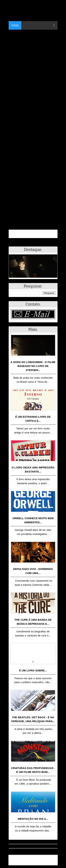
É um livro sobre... (33, 670)
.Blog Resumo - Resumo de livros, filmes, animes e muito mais (34, 859)
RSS (53, 863)
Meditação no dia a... (33, 819)
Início (15, 25)
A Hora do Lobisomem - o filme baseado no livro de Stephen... (33, 366)
